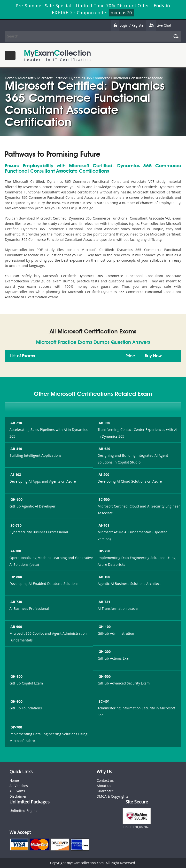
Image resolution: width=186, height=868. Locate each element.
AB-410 (16, 449)
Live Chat (159, 25)
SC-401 (104, 701)
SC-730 (15, 525)
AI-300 (15, 551)
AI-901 (103, 525)
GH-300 (16, 676)
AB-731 (104, 602)
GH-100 (104, 627)
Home (10, 78)
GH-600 (16, 499)
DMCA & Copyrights (112, 796)
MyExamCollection (57, 55)
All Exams (17, 791)
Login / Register (128, 25)
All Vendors (19, 786)
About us (104, 786)
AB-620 (104, 449)
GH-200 (104, 651)
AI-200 (103, 474)
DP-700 (16, 727)
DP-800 (16, 577)
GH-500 (104, 676)
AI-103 (15, 474)
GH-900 (16, 701)
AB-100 (104, 577)
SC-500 (104, 499)
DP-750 (104, 551)
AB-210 (16, 423)
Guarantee (105, 791)
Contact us (105, 780)
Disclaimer (18, 796)
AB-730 (16, 602)
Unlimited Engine (23, 811)
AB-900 (16, 627)
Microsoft (26, 78)
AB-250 (104, 423)
